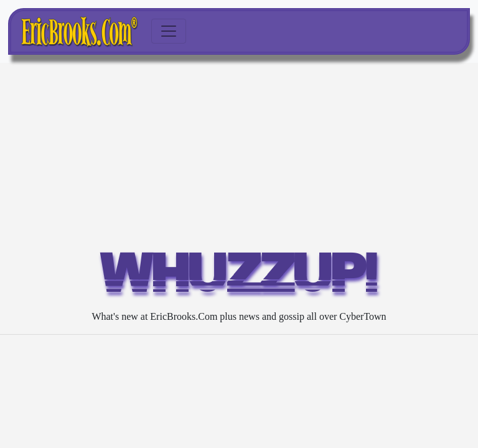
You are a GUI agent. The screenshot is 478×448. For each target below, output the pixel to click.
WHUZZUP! (239, 278)
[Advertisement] (239, 156)
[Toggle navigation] (169, 31)
